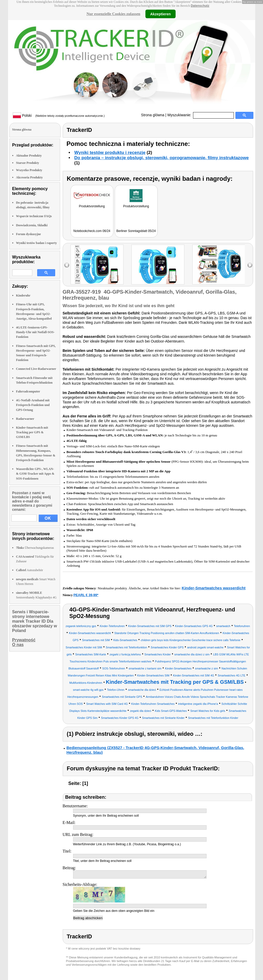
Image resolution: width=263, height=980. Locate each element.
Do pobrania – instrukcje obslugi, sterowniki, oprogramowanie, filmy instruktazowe (162, 158)
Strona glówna (153, 115)
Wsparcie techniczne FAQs (34, 216)
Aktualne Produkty (29, 156)
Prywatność (24, 640)
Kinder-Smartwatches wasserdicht (214, 588)
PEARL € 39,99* (86, 595)
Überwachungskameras (35, 548)
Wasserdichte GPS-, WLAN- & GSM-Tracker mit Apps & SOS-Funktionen (35, 474)
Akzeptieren (160, 14)
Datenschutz (200, 6)
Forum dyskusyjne (29, 234)
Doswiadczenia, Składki (32, 225)
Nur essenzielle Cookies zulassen (113, 14)
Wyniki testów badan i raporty (37, 243)
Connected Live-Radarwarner (36, 369)
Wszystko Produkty (29, 170)
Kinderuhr (23, 295)
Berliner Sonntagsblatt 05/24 (136, 231)
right (250, 265)
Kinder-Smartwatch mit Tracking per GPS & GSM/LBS (32, 432)
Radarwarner (25, 419)
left (67, 265)
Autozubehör (30, 570)
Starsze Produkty (28, 163)
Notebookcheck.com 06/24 (92, 231)
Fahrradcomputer (28, 391)
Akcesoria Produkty (30, 177)
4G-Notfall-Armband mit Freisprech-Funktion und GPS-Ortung (33, 405)
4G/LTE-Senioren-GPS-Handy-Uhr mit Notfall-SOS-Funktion (35, 332)
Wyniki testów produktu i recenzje (110, 153)
